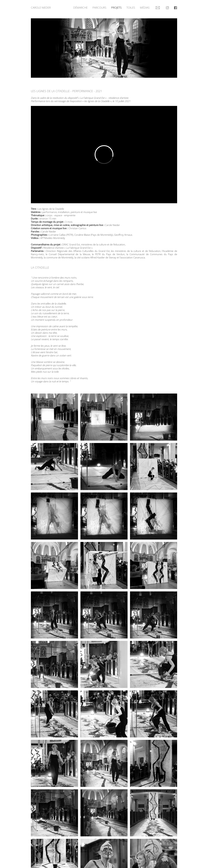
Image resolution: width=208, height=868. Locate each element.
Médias (145, 8)
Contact (158, 6)
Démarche (80, 8)
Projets (116, 8)
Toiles (131, 8)
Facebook (175, 6)
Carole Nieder (41, 8)
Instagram (167, 6)
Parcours (99, 8)
